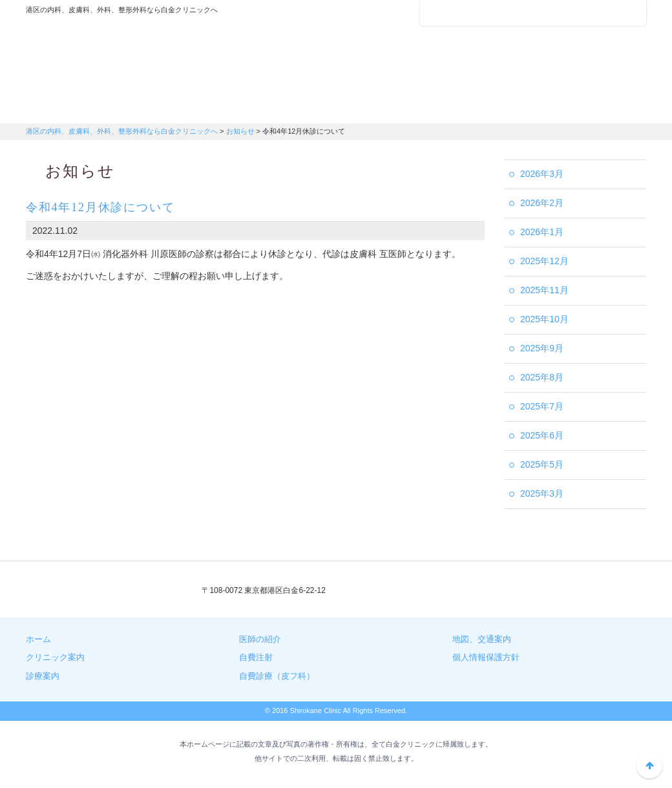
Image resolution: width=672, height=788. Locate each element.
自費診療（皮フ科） (277, 676)
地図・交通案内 (388, 107)
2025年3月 (542, 493)
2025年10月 (544, 319)
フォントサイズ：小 (593, 12)
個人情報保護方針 (486, 657)
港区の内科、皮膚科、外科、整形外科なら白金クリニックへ (107, 55)
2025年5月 (542, 464)
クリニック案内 (78, 107)
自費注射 (491, 107)
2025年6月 (542, 435)
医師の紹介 (284, 107)
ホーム (38, 639)
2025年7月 (542, 406)
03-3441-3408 (431, 591)
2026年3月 (542, 174)
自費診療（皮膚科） (594, 107)
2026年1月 (542, 232)
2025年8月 (542, 377)
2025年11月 (544, 290)
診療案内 (181, 107)
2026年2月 (542, 203)
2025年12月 (544, 261)
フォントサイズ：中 (612, 12)
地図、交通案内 (482, 639)
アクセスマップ (472, 13)
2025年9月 (542, 348)
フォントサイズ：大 (631, 12)
